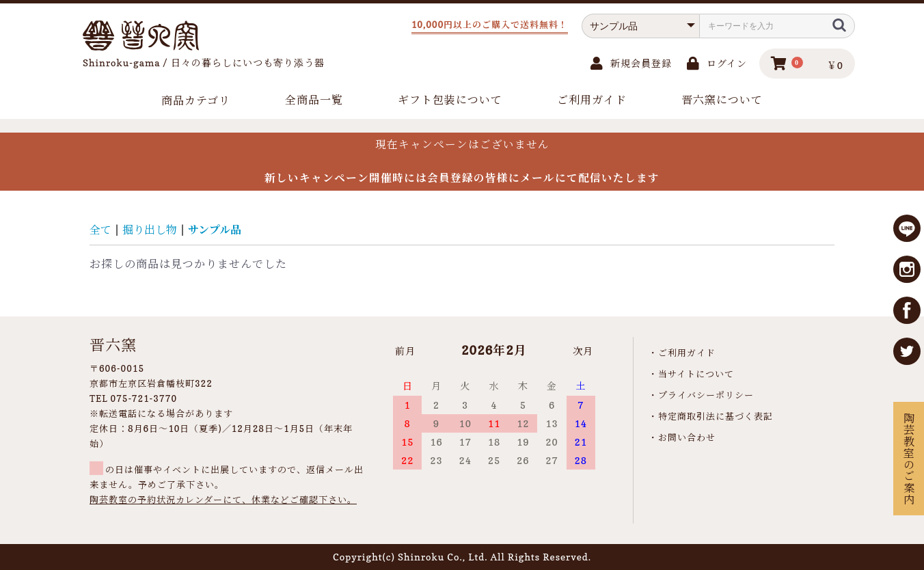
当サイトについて (696, 374)
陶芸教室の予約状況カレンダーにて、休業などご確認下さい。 (223, 500)
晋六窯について (722, 100)
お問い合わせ (687, 437)
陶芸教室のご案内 (908, 459)
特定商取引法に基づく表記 (716, 416)
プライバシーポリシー (706, 395)
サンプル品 (215, 230)
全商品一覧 (314, 100)
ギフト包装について (450, 100)
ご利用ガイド (592, 100)
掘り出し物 (150, 230)
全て (100, 230)
